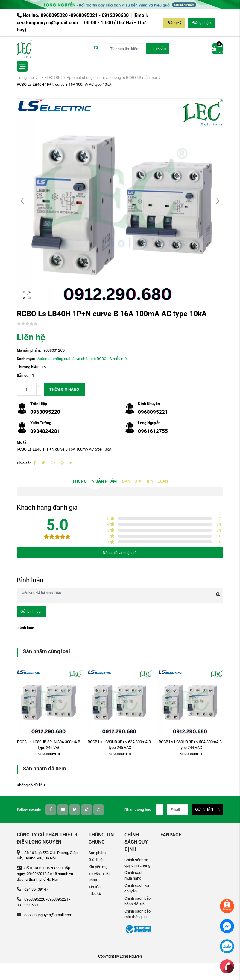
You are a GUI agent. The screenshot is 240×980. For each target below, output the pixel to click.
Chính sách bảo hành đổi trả (138, 901)
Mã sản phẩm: (29, 350)
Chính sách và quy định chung (137, 863)
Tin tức (95, 887)
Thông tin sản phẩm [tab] (94, 481)
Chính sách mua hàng (134, 875)
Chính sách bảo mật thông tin (138, 914)
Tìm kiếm (158, 48)
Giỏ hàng (218, 49)
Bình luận (157, 481)
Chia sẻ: (24, 463)
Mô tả (22, 442)
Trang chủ (25, 77)
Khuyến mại (98, 867)
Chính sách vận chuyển (137, 888)
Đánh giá (132, 481)
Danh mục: (26, 359)
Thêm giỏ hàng (64, 389)
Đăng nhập (202, 23)
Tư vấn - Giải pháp (99, 877)
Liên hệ (95, 894)
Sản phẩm (97, 853)
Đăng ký (174, 23)
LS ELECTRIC (50, 77)
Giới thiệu (97, 860)
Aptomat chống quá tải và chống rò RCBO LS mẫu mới (112, 77)
